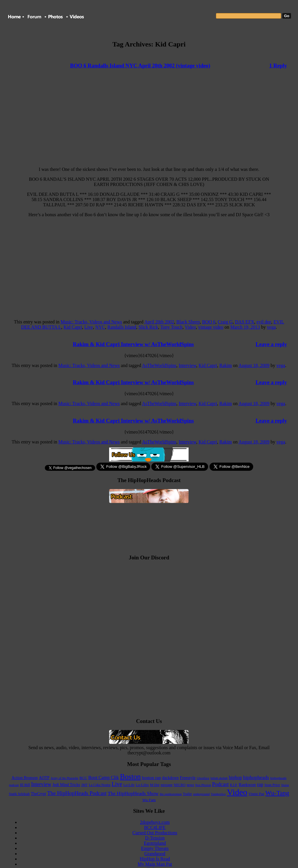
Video (190, 327)
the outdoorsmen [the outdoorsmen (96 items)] (171, 794)
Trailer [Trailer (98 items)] (188, 794)
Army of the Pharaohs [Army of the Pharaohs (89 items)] (64, 778)
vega (271, 327)
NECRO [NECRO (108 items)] (180, 785)
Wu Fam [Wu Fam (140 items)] (149, 800)
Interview (187, 365)
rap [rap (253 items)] (260, 784)
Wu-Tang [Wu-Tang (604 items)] (277, 793)
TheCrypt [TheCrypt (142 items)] (38, 794)
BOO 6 (209, 322)
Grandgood (155, 854)
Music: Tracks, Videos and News (91, 322)
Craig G (225, 322)
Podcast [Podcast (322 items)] (220, 784)
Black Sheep (188, 322)
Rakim (226, 365)
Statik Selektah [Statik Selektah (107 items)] (19, 794)
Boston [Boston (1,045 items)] (130, 777)
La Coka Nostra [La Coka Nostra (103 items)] (100, 785)
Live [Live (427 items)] (117, 784)
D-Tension (155, 838)
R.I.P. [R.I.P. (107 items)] (234, 785)
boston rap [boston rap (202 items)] (152, 777)
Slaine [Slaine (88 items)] (285, 785)
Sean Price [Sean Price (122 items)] (272, 785)
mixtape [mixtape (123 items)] (167, 785)
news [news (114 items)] (190, 785)
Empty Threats (155, 848)
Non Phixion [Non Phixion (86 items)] (203, 785)
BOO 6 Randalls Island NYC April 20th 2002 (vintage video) (140, 66)
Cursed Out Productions (155, 833)
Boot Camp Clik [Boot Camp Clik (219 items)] (103, 777)
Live (89, 327)
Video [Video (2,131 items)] (237, 792)
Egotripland (155, 843)
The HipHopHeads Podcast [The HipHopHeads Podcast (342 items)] (77, 793)
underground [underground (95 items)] (201, 794)
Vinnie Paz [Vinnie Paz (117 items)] (256, 794)
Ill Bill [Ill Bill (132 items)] (25, 785)
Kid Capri (73, 327)
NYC (100, 327)
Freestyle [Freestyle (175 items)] (188, 778)
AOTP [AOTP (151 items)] (44, 778)
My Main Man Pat (155, 864)
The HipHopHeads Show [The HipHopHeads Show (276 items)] (133, 793)
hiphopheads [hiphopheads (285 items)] (256, 777)
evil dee (264, 322)
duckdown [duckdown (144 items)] (170, 778)
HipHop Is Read (155, 859)
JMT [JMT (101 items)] (84, 785)
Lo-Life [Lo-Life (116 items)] (129, 785)
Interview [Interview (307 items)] (41, 784)
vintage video (211, 327)
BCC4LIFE (155, 827)
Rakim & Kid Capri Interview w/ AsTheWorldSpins (133, 344)
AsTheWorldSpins (159, 365)
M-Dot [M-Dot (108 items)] (155, 785)
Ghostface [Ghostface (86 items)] (203, 778)
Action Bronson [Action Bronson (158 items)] (25, 778)
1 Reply (278, 66)
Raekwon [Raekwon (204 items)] (247, 784)
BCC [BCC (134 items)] (83, 778)
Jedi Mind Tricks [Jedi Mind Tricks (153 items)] (66, 785)
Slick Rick (148, 327)
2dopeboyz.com (155, 822)
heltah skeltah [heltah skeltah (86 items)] (219, 778)
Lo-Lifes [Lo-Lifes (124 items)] (142, 785)
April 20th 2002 (159, 322)
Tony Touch (171, 327)
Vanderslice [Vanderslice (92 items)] (218, 794)
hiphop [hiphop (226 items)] (235, 777)
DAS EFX (244, 322)
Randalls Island (122, 327)
